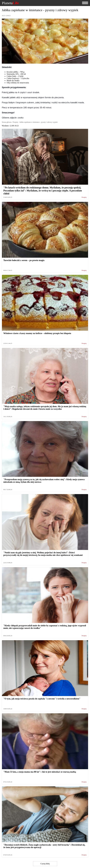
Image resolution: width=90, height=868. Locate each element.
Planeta (10, 3)
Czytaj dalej (45, 864)
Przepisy (84, 197)
